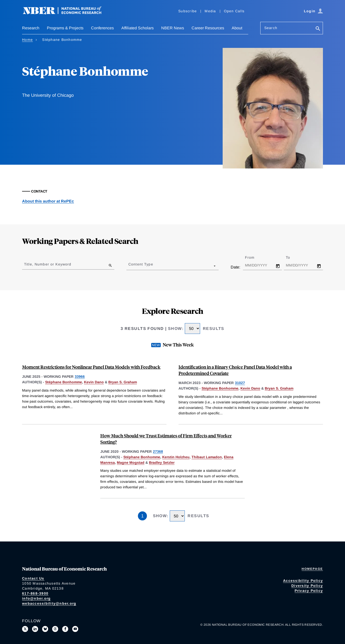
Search (271, 28)
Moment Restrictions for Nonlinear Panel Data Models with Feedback (91, 367)
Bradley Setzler (162, 463)
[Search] (318, 29)
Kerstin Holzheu (176, 457)
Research (31, 28)
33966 (80, 377)
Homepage (312, 569)
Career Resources (208, 28)
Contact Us (33, 578)
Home (27, 40)
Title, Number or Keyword (48, 264)
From (254, 257)
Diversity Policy (307, 586)
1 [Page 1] (142, 516)
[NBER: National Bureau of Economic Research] (66, 13)
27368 (158, 451)
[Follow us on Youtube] (75, 629)
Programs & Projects (65, 28)
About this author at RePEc (48, 201)
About (237, 28)
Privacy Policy (309, 591)
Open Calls (234, 11)
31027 (240, 383)
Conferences (102, 28)
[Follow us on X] (25, 629)
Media (210, 11)
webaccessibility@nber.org (49, 603)
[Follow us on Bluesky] (45, 629)
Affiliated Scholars (138, 28)
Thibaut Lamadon (207, 457)
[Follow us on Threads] (55, 629)
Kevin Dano (94, 382)
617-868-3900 (35, 593)
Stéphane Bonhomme (64, 382)
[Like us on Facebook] (65, 629)
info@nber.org (36, 598)
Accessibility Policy (303, 581)
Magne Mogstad (131, 463)
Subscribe (188, 11)
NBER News (173, 28)
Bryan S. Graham (123, 382)
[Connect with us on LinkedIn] (35, 629)
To (292, 257)
